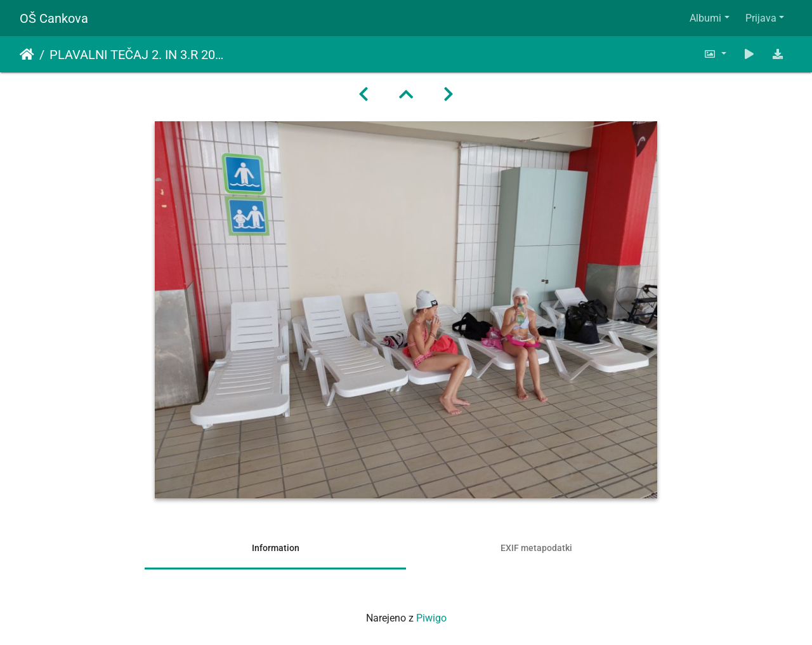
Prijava (761, 18)
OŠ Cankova (54, 18)
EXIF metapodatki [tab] (536, 548)
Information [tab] (276, 548)
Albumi (705, 18)
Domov (27, 55)
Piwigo (431, 618)
